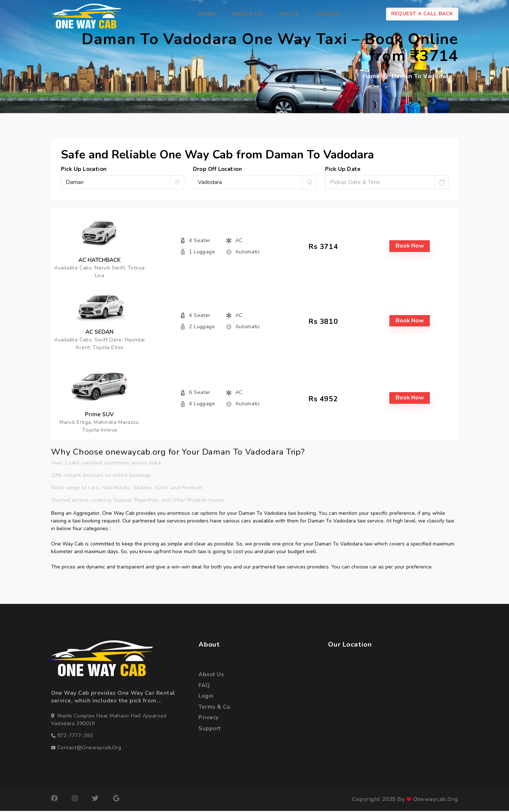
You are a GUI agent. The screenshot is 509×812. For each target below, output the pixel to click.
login (206, 698)
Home (207, 14)
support (209, 730)
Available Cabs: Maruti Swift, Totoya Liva (99, 272)
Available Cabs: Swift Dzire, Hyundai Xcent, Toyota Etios (99, 344)
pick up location (84, 169)
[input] (380, 182)
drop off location (218, 169)
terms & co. (215, 708)
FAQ (204, 687)
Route (289, 14)
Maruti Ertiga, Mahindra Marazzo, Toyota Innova (99, 427)
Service (328, 14)
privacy (209, 719)
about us (211, 676)
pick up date (343, 169)
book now (410, 246)
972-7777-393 (75, 737)
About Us (247, 14)
